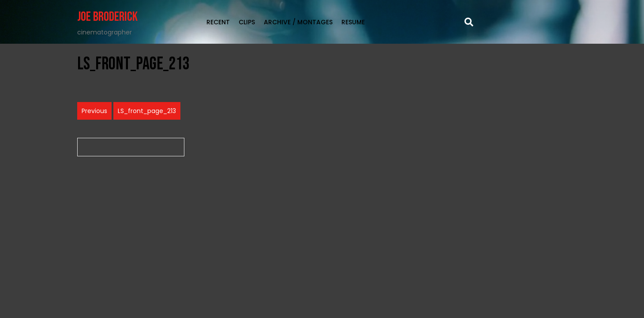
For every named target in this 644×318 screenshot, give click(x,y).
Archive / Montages (298, 22)
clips (247, 22)
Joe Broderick (107, 17)
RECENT (218, 22)
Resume (353, 22)
